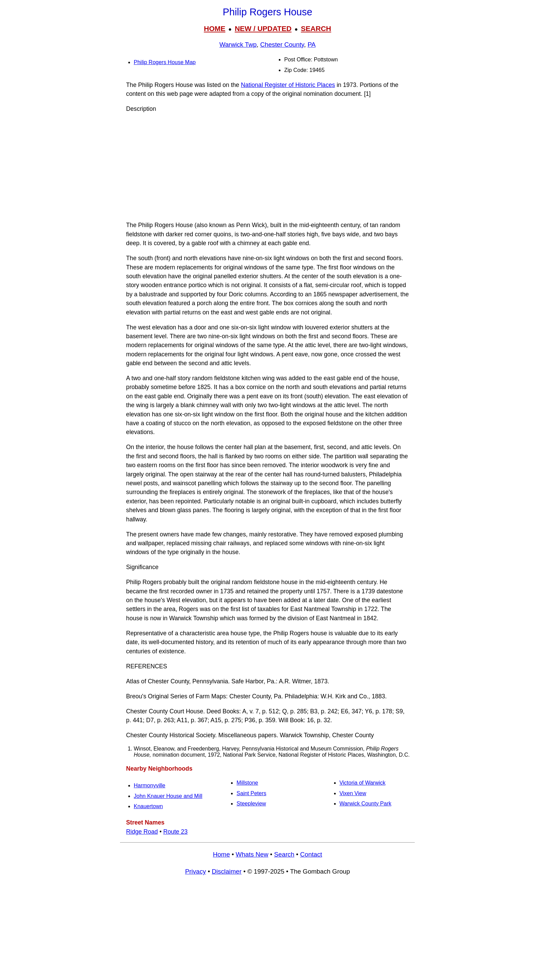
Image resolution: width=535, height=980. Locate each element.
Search (284, 854)
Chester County (282, 44)
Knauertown (148, 806)
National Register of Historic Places (288, 85)
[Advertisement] (267, 167)
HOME (214, 28)
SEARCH (316, 28)
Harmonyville (149, 785)
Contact (311, 854)
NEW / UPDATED (263, 28)
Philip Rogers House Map (165, 62)
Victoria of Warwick (363, 783)
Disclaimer (227, 871)
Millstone (247, 783)
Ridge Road (142, 832)
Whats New (252, 854)
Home (221, 854)
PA (312, 44)
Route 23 (175, 832)
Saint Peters (251, 793)
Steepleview (251, 804)
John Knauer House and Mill (168, 796)
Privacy (195, 871)
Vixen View (353, 793)
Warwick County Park (365, 804)
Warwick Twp (238, 44)
